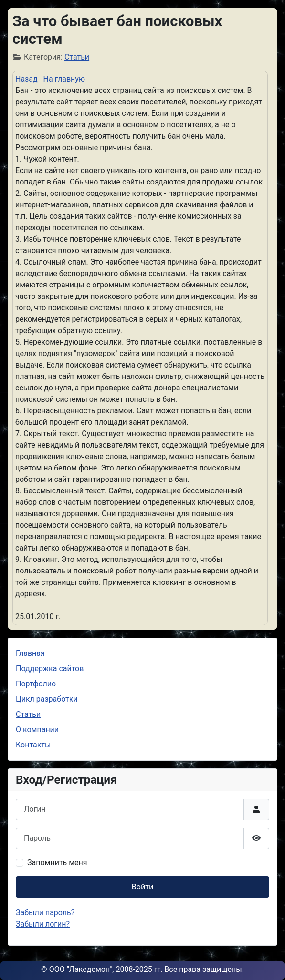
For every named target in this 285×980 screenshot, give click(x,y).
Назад (26, 79)
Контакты (33, 745)
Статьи (77, 57)
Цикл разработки (47, 699)
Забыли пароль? (45, 913)
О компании (37, 730)
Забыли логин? (43, 924)
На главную (64, 79)
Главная (30, 653)
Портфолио (36, 684)
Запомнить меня (57, 863)
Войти (142, 887)
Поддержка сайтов (50, 669)
